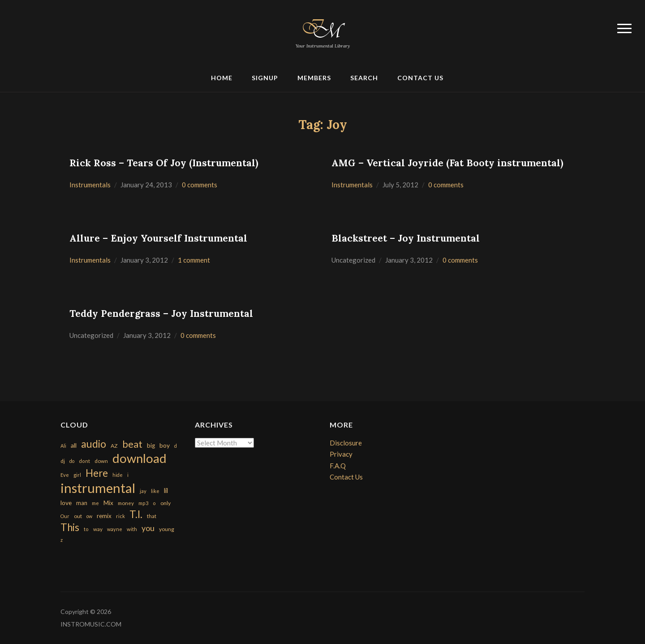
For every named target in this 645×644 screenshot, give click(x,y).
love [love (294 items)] (66, 503)
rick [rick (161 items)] (120, 516)
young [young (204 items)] (167, 529)
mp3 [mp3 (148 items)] (143, 503)
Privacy (341, 454)
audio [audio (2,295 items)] (94, 444)
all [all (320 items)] (74, 445)
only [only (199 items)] (166, 503)
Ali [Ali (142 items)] (63, 446)
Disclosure (346, 443)
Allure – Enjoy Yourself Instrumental (158, 238)
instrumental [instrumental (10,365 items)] (98, 488)
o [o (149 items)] (154, 503)
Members (314, 78)
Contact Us (420, 78)
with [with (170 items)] (132, 529)
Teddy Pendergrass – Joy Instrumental (161, 313)
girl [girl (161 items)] (77, 475)
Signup (265, 78)
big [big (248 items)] (151, 445)
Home (222, 78)
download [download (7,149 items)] (140, 458)
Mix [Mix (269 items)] (108, 503)
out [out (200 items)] (78, 516)
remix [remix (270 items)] (104, 516)
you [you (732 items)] (148, 528)
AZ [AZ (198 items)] (114, 446)
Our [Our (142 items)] (65, 516)
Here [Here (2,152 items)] (97, 473)
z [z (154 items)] (62, 540)
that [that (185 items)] (152, 516)
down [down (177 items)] (101, 461)
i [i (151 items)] (128, 475)
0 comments (200, 185)
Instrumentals (90, 185)
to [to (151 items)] (86, 529)
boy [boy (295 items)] (165, 445)
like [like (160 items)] (155, 491)
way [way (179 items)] (98, 529)
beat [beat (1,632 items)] (132, 444)
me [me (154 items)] (95, 503)
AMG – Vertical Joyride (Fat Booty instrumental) (447, 163)
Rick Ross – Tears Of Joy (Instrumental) (164, 163)
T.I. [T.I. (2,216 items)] (136, 514)
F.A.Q (338, 466)
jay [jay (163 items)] (143, 491)
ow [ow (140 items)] (89, 516)
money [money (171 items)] (126, 503)
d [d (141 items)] (176, 446)
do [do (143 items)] (72, 461)
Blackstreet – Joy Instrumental (406, 238)
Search (364, 78)
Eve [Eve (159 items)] (65, 475)
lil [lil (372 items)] (166, 490)
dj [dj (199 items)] (63, 461)
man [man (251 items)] (82, 503)
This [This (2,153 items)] (70, 527)
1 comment (194, 260)
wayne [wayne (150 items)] (115, 529)
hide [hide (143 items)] (118, 475)
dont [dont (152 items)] (84, 461)
